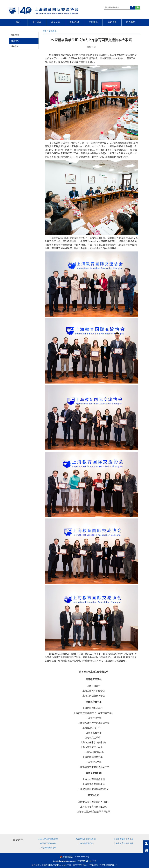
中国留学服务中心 (48, 843)
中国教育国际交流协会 (124, 839)
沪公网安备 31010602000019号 (76, 857)
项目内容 (74, 22)
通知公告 (112, 22)
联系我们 (131, 22)
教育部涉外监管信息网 (86, 839)
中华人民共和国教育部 (48, 839)
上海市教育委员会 (86, 843)
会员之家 (56, 22)
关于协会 (37, 22)
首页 (18, 22)
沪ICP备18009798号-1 (108, 865)
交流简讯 (93, 22)
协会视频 (15, 35)
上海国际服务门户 (48, 848)
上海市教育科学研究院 (124, 843)
